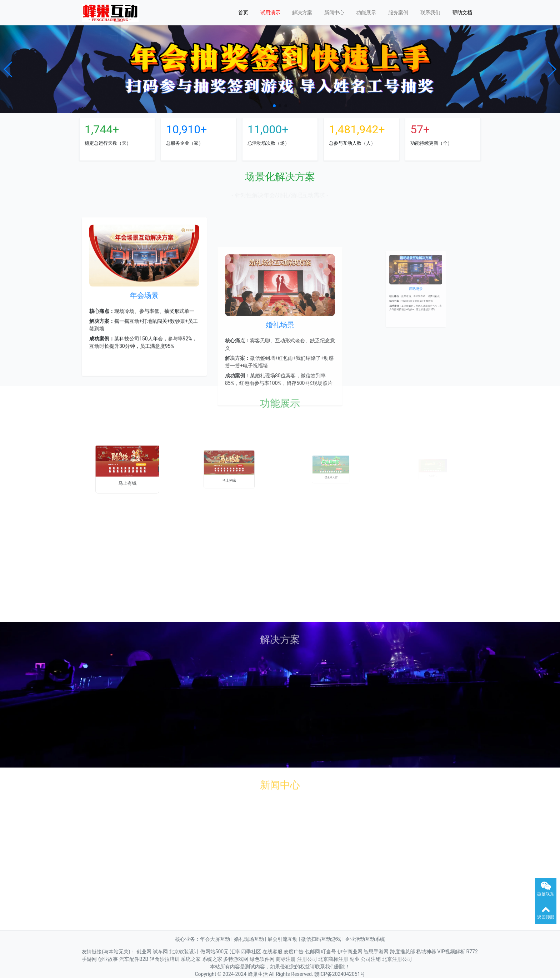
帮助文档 (462, 13)
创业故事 (108, 959)
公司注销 (371, 959)
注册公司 (308, 959)
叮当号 (329, 952)
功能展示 (366, 13)
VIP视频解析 (452, 952)
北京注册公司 (397, 959)
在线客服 (273, 952)
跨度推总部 (403, 952)
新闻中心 (334, 13)
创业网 (144, 952)
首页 (243, 13)
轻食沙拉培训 (165, 959)
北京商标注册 (334, 959)
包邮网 (313, 952)
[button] (8, 69)
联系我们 (430, 13)
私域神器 (427, 952)
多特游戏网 (236, 959)
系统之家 (191, 959)
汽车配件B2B (134, 959)
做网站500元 (215, 952)
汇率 (236, 952)
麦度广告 (294, 952)
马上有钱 (127, 476)
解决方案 (302, 13)
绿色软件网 (263, 959)
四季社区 (252, 952)
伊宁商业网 (351, 952)
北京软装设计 (184, 952)
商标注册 (286, 959)
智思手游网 (377, 952)
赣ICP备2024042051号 (340, 974)
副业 (355, 959)
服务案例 (398, 13)
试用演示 (270, 13)
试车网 (161, 952)
